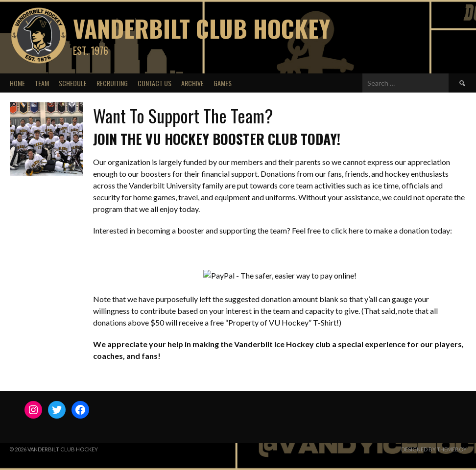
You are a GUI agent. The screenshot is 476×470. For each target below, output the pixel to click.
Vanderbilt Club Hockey (202, 28)
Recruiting (112, 83)
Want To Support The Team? (183, 115)
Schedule (73, 83)
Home (17, 83)
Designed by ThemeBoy (434, 449)
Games (223, 83)
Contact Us (155, 83)
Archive (192, 83)
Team (42, 83)
